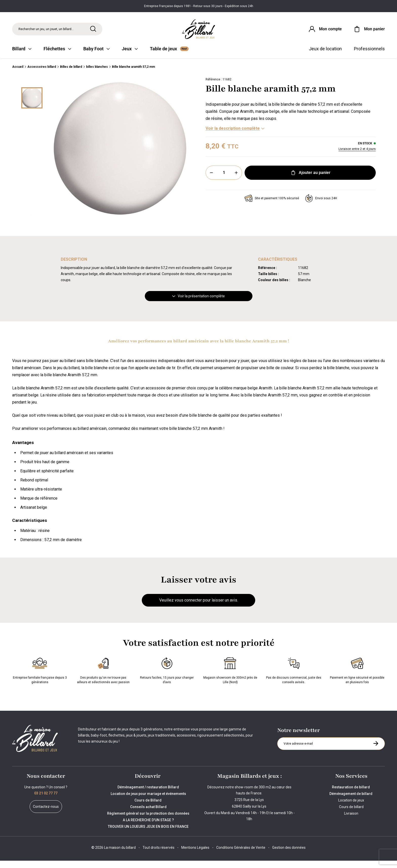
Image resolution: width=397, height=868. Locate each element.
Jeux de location (325, 56)
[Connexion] (322, 31)
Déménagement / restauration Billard (148, 794)
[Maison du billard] (198, 31)
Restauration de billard (351, 794)
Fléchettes (57, 56)
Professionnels (369, 56)
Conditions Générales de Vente (241, 855)
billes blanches (97, 74)
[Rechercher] (93, 31)
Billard (22, 56)
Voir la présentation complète (198, 304)
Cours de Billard (148, 808)
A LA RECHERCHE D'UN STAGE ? (148, 827)
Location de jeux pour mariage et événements (148, 801)
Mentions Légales (195, 855)
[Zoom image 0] (120, 156)
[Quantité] (224, 180)
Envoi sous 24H (321, 206)
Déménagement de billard (351, 801)
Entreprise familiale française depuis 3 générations (40, 677)
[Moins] (211, 180)
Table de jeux (169, 56)
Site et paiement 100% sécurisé (272, 206)
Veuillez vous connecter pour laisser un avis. (199, 608)
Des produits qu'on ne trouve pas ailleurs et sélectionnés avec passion (103, 677)
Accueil (18, 74)
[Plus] (236, 180)
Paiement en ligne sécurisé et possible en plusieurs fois (357, 677)
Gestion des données (289, 855)
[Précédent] (32, 89)
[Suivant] (32, 223)
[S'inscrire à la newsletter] (376, 751)
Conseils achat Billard (148, 814)
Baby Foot (96, 56)
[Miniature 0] (32, 105)
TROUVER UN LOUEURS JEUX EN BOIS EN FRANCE (148, 834)
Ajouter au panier (310, 180)
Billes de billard (71, 74)
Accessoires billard (42, 74)
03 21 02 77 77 (46, 800)
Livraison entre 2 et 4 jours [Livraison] (357, 157)
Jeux (130, 56)
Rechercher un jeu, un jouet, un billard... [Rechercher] (46, 31)
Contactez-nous (46, 814)
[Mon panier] (369, 31)
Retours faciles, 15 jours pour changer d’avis (167, 677)
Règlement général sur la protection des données (148, 821)
